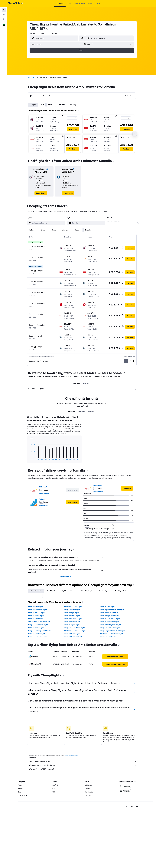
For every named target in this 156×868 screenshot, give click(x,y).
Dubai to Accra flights (108, 607)
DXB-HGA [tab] (76, 384)
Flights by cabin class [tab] (69, 591)
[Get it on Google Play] (125, 788)
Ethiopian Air (44, 487)
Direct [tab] (50, 105)
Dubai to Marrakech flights (73, 637)
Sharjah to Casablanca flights (38, 625)
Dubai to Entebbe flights (37, 613)
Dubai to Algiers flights (72, 625)
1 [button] (126, 361)
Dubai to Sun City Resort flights (111, 625)
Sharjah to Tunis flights (108, 637)
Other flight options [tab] (88, 591)
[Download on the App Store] (125, 793)
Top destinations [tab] (35, 596)
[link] (41, 193)
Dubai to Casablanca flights (38, 610)
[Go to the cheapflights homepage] (16, 3)
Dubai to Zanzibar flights (37, 634)
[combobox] (34, 33)
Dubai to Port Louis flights (109, 613)
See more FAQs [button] (66, 577)
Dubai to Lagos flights (72, 613)
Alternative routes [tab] (36, 591)
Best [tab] (42, 105)
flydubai (42, 499)
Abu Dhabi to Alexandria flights (75, 631)
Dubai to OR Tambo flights (73, 619)
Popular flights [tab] (104, 591)
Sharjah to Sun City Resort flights (39, 631)
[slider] (137, 224)
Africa (35, 77)
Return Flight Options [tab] (121, 591)
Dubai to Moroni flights (72, 634)
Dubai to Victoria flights (72, 622)
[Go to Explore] (4, 19)
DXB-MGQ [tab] (87, 384)
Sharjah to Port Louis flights (38, 637)
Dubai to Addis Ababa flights (110, 619)
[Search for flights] (4, 10)
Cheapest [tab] (33, 105)
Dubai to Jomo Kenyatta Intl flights (112, 610)
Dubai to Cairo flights (36, 607)
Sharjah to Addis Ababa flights (75, 628)
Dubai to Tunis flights (35, 619)
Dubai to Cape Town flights (109, 616)
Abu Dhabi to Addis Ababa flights (112, 634)
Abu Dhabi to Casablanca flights (39, 622)
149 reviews (43, 506)
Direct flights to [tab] (52, 591)
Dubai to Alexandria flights (109, 622)
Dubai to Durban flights (72, 616)
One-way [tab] (73, 105)
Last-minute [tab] (61, 105)
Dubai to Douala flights (36, 616)
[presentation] (47, 29)
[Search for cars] (4, 14)
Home (29, 77)
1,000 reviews (44, 493)
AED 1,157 (37, 29)
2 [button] (130, 361)
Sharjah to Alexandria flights (110, 628)
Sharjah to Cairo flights (72, 610)
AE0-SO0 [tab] (71, 412)
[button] (4, 3)
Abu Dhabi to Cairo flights (73, 607)
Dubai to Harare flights (36, 628)
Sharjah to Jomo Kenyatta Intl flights (112, 631)
